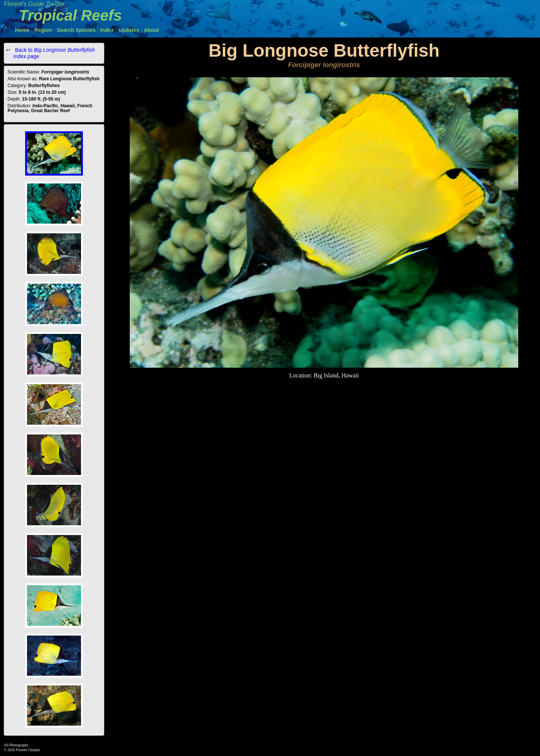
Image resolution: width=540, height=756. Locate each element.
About (151, 30)
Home (22, 30)
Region (43, 30)
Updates (129, 30)
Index (107, 30)
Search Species (76, 30)
